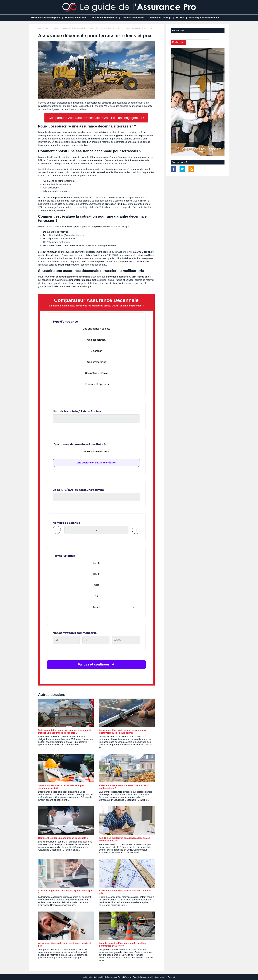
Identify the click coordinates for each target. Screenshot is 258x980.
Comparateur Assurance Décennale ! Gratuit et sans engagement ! (96, 118)
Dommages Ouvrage (160, 18)
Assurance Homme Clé (104, 18)
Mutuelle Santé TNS (76, 18)
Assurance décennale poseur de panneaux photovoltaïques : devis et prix (123, 731)
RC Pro (180, 18)
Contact (171, 977)
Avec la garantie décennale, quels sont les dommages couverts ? (122, 944)
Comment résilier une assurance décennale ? (63, 838)
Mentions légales (159, 977)
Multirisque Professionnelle (204, 18)
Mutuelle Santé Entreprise (46, 18)
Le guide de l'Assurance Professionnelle (68, 28)
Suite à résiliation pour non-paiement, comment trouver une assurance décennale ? (64, 731)
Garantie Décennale (133, 18)
